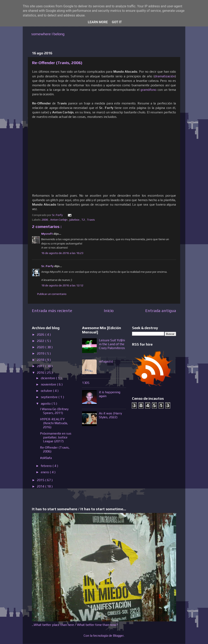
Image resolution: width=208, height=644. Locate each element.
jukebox (75, 220)
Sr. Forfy (48, 266)
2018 (41, 360)
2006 (45, 220)
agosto (46, 404)
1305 (86, 383)
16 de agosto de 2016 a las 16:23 (62, 253)
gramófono (148, 90)
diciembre (48, 378)
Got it (117, 22)
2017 (41, 366)
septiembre (50, 397)
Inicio (109, 310)
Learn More (98, 22)
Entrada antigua (161, 310)
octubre (47, 391)
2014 (41, 486)
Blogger (118, 636)
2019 (41, 353)
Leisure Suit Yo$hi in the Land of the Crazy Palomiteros (112, 344)
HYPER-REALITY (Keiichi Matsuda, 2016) (54, 423)
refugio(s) (106, 361)
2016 (41, 373)
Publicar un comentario (52, 294)
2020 (41, 347)
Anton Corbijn (59, 220)
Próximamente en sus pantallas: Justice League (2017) (56, 437)
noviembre (49, 384)
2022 (41, 341)
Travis (91, 220)
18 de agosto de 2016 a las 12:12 (62, 285)
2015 (41, 480)
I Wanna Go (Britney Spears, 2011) (54, 411)
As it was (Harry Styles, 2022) (110, 415)
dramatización (165, 76)
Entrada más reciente (52, 310)
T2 (83, 220)
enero (45, 472)
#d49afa (46, 458)
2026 (41, 335)
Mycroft (47, 234)
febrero (47, 466)
